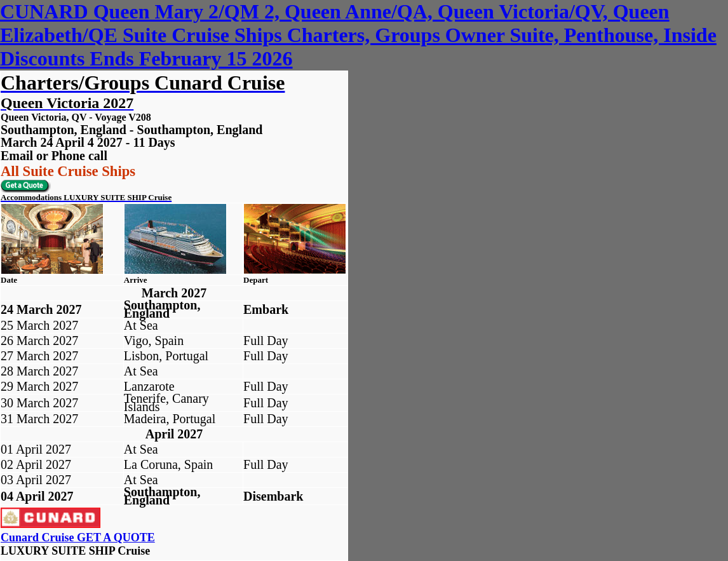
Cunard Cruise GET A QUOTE (78, 537)
